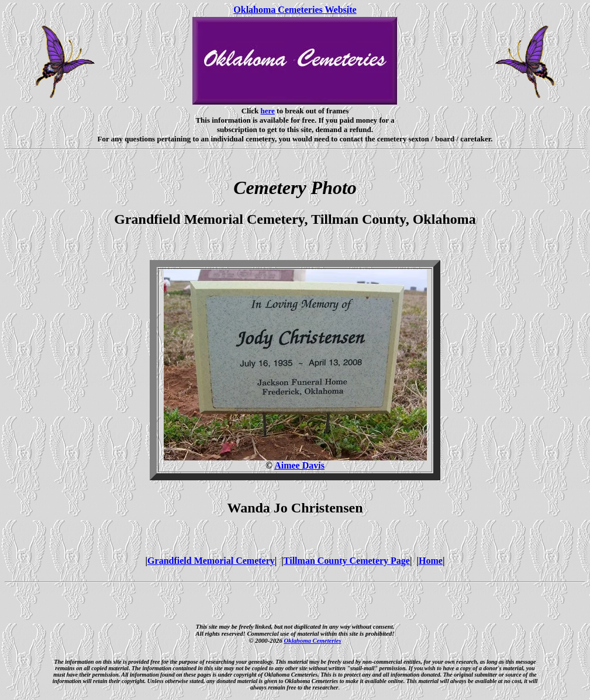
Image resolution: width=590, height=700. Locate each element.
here (268, 111)
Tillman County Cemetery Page (347, 561)
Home (431, 561)
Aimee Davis (299, 465)
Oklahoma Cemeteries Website (295, 10)
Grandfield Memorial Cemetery (211, 561)
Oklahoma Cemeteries (312, 640)
